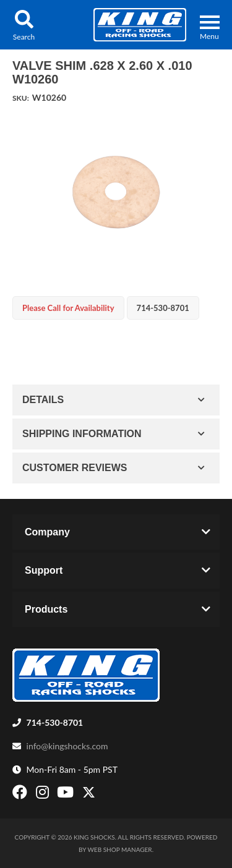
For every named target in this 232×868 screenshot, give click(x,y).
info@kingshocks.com (67, 746)
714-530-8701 (55, 722)
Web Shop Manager (120, 849)
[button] (24, 25)
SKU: (21, 98)
